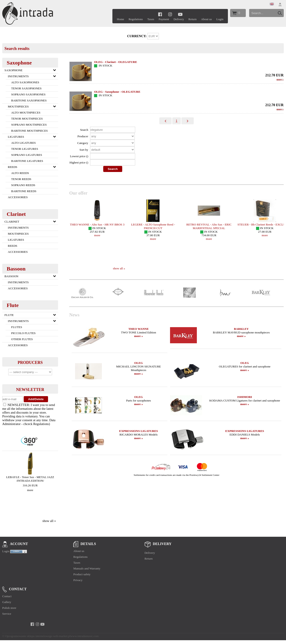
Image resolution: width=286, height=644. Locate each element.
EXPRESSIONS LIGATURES (138, 431)
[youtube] (180, 14)
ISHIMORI (245, 397)
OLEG (139, 363)
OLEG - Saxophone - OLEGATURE (117, 92)
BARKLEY (241, 329)
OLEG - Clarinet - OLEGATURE (116, 62)
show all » (49, 521)
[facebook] (160, 14)
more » (138, 336)
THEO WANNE (138, 329)
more (30, 490)
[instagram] (170, 14)
